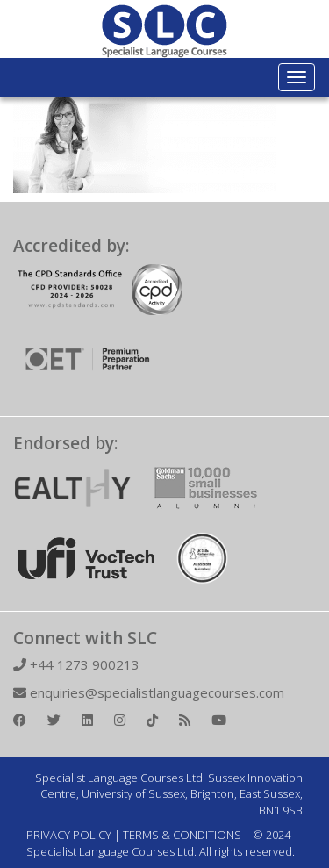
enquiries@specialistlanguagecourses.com (149, 692)
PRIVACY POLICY (69, 835)
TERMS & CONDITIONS (182, 835)
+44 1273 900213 (76, 664)
